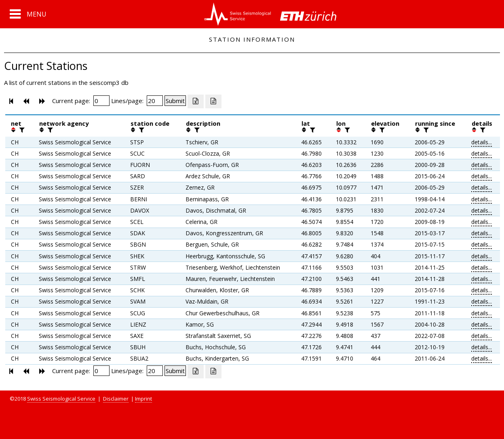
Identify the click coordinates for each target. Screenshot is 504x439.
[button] (28, 14)
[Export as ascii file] (213, 101)
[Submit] (175, 101)
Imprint (143, 399)
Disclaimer (116, 399)
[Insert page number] (101, 101)
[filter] (21, 130)
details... (482, 142)
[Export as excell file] (196, 101)
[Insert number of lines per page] (155, 101)
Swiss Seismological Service (61, 399)
